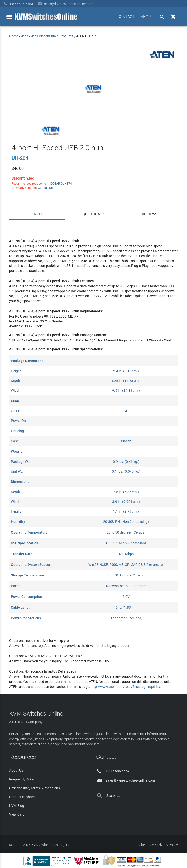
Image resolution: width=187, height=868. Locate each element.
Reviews (150, 214)
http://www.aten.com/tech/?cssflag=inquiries (125, 687)
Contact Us (45, 188)
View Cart (17, 814)
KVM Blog (17, 806)
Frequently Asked (22, 779)
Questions (93, 214)
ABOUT (147, 17)
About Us (16, 770)
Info (37, 214)
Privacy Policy (167, 845)
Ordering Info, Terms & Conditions (35, 788)
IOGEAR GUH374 (61, 184)
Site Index (147, 845)
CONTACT (126, 17)
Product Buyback (22, 797)
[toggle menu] (9, 17)
